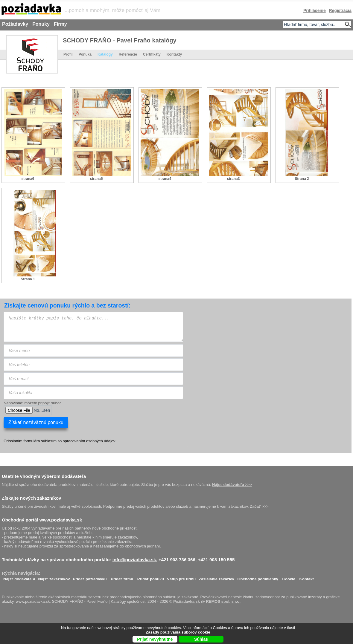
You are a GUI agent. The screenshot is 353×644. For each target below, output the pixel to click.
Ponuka (85, 54)
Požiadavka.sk (187, 601)
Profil (68, 54)
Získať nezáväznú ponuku (36, 422)
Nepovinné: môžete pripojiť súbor (32, 403)
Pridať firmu (122, 578)
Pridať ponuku (151, 578)
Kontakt (307, 578)
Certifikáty (152, 54)
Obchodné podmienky (258, 578)
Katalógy (105, 54)
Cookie (289, 578)
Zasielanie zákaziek (216, 578)
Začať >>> (259, 506)
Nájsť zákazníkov (54, 578)
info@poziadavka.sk (134, 560)
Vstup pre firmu (181, 578)
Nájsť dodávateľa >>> (232, 485)
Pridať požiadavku (90, 578)
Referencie (128, 54)
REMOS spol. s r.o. (223, 601)
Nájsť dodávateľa (19, 578)
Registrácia (340, 10)
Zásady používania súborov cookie (178, 632)
